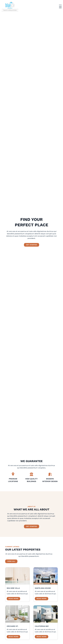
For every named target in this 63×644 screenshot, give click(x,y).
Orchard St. (13, 626)
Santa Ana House (43, 588)
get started (32, 245)
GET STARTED (32, 526)
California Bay (42, 626)
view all (11, 561)
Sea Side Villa (13, 588)
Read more (13, 599)
